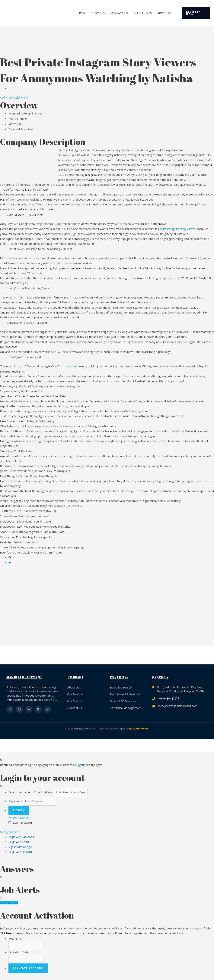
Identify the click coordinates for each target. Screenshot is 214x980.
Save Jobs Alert (10, 904)
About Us (164, 13)
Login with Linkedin (22, 853)
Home (82, 13)
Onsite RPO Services (123, 701)
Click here (6, 935)
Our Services (76, 694)
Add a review (9, 97)
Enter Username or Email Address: (31, 793)
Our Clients (143, 13)
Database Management (126, 708)
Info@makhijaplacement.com (178, 706)
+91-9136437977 (169, 699)
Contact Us (119, 13)
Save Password (22, 824)
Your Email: (16, 940)
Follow (24, 97)
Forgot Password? (21, 819)
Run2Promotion (139, 729)
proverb (74, 366)
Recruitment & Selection (126, 694)
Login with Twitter (21, 843)
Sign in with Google (21, 848)
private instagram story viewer (178, 229)
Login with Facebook (23, 838)
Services (98, 13)
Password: (15, 802)
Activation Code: (19, 954)
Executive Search (121, 688)
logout (81, 765)
